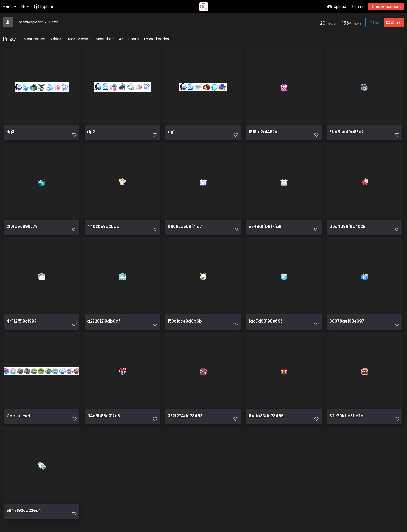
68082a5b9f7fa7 (184, 230)
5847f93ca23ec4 (23, 519)
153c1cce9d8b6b (184, 327)
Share (134, 39)
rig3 (10, 134)
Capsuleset (18, 423)
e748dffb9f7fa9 (264, 230)
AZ (121, 39)
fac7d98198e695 (264, 327)
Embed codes (157, 39)
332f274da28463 (184, 423)
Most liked (105, 39)
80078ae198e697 (346, 327)
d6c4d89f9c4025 (346, 230)
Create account (386, 6)
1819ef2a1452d (262, 134)
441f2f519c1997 (21, 327)
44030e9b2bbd (102, 230)
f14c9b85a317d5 (103, 423)
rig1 (171, 134)
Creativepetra (31, 22)
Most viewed (79, 39)
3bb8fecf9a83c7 (345, 134)
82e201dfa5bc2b (345, 423)
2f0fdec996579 (21, 230)
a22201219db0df (103, 327)
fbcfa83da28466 (265, 423)
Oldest (57, 39)
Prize (54, 22)
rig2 (91, 134)
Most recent (35, 39)
